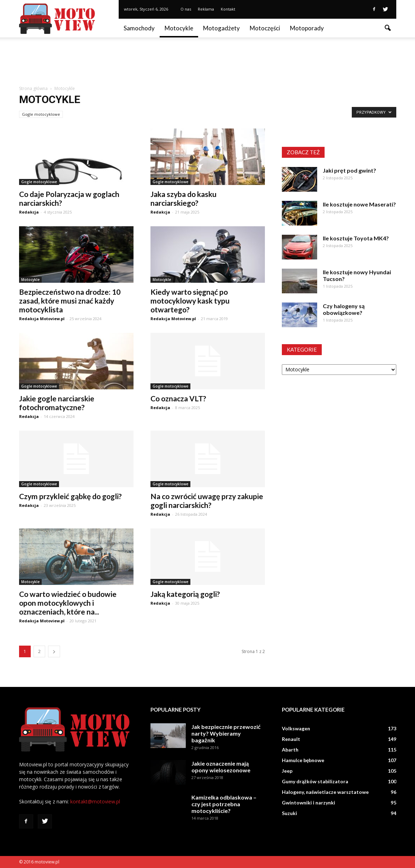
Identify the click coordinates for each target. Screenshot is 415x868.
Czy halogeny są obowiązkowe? (344, 309)
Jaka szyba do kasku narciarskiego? (183, 198)
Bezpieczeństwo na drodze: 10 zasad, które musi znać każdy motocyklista (70, 301)
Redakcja (29, 212)
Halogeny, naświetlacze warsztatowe (325, 792)
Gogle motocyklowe (41, 114)
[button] (388, 28)
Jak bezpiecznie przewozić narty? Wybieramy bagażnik (226, 733)
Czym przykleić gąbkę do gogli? (70, 496)
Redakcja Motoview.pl (42, 319)
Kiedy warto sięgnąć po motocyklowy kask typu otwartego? (190, 301)
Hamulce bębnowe (303, 760)
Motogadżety (221, 28)
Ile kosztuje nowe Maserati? (359, 204)
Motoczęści (265, 28)
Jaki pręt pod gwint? (349, 170)
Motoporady (307, 28)
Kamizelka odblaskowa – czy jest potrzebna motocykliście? (224, 804)
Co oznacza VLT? (178, 398)
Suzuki (289, 813)
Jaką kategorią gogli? (185, 594)
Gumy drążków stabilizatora (315, 781)
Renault (291, 739)
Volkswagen (296, 728)
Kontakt (228, 9)
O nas (186, 9)
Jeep (287, 771)
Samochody (139, 28)
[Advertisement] (208, 62)
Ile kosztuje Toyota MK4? (356, 238)
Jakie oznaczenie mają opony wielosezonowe (221, 767)
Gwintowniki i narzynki (309, 803)
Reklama (206, 9)
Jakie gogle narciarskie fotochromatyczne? (57, 403)
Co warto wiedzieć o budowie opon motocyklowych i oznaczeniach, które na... (68, 603)
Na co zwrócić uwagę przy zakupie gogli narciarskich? (207, 501)
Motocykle (179, 28)
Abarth (290, 750)
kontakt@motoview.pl (95, 801)
